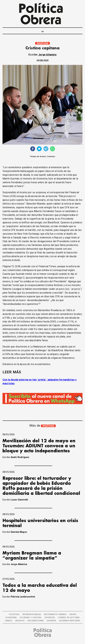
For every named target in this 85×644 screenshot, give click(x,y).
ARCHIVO (20, 621)
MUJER (73, 614)
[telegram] (46, 149)
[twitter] (39, 149)
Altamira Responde (70, 621)
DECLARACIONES (36, 621)
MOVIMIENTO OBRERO (55, 614)
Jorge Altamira (47, 55)
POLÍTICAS (42, 43)
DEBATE (9, 621)
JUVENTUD (50, 618)
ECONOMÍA (11, 618)
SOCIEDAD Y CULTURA (30, 618)
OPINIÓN (51, 621)
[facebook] (33, 149)
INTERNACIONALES (32, 614)
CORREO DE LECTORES (69, 618)
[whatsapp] (52, 149)
